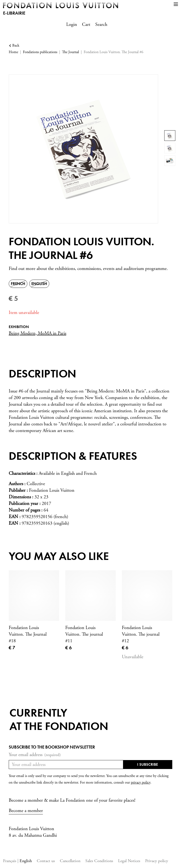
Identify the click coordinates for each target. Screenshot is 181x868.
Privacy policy (157, 861)
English (26, 861)
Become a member (26, 811)
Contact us (46, 861)
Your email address (35, 755)
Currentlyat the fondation (59, 719)
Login (72, 25)
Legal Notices (129, 861)
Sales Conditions (99, 861)
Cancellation (70, 861)
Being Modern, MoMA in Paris (37, 333)
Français (10, 861)
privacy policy (141, 783)
